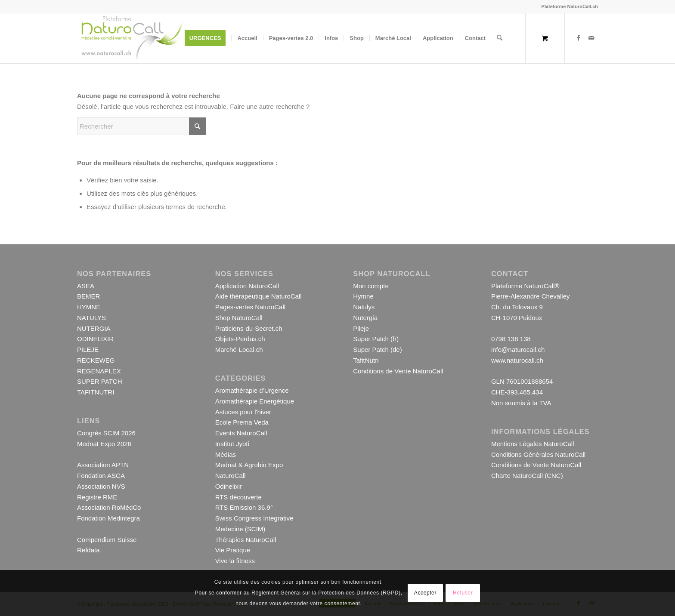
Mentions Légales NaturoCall (533, 444)
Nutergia (365, 318)
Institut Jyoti (232, 444)
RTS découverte (238, 497)
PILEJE (88, 350)
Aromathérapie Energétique (255, 401)
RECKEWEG (96, 360)
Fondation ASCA (101, 476)
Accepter (425, 593)
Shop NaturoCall (239, 318)
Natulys (364, 307)
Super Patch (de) (377, 350)
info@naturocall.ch (518, 350)
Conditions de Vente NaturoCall (398, 371)
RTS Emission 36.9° (244, 507)
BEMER (88, 296)
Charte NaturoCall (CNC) (527, 476)
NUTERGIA (94, 328)
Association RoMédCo (109, 507)
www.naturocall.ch (517, 360)
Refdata (88, 550)
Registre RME (97, 497)
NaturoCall (231, 476)
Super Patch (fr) (376, 339)
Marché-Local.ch (239, 350)
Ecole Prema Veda (242, 422)
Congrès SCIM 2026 (106, 433)
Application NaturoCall (247, 286)
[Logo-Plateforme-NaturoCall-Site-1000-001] (132, 38)
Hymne (363, 296)
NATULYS (91, 318)
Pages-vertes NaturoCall (250, 307)
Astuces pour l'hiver (243, 412)
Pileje (361, 328)
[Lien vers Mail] (591, 38)
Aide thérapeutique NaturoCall (259, 296)
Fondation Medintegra (108, 518)
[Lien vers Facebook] (579, 38)
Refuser (463, 593)
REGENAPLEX (99, 371)
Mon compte (371, 286)
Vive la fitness (235, 561)
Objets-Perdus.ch (240, 339)
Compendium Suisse (107, 540)
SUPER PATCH (99, 381)
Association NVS (101, 486)
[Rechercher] (500, 38)
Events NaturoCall (241, 433)
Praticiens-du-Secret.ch (249, 328)
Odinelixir (229, 486)
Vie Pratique (233, 550)
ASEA (86, 286)
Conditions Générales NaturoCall (538, 454)
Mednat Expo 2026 (104, 444)
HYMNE (89, 307)
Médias (226, 454)
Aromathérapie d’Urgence (252, 390)
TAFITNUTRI (96, 392)
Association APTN (103, 465)
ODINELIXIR (95, 339)
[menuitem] (208, 38)
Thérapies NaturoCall (246, 540)
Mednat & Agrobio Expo (249, 465)
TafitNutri (366, 360)
